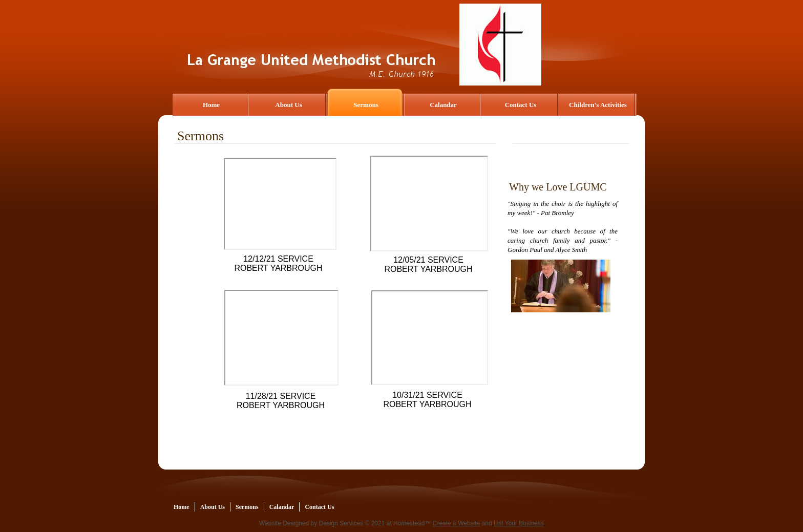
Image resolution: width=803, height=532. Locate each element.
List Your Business (519, 523)
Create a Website (457, 523)
